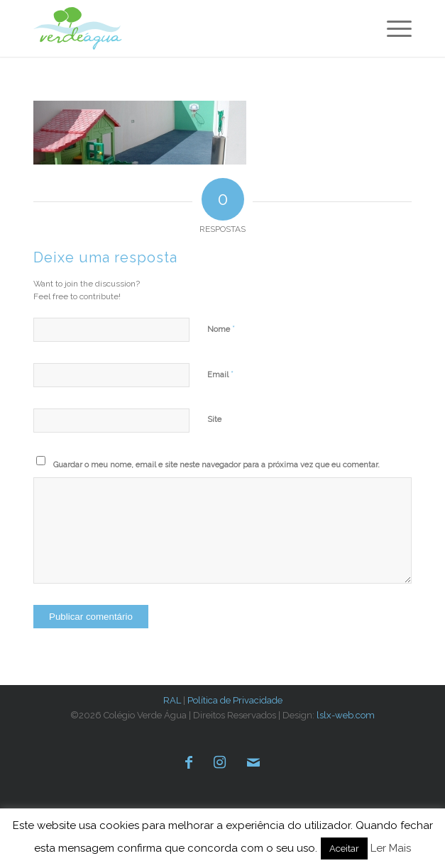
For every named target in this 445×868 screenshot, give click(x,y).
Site (214, 419)
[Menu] (392, 28)
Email (220, 374)
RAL (172, 700)
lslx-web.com (346, 715)
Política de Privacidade (235, 700)
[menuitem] (392, 28)
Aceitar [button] (344, 848)
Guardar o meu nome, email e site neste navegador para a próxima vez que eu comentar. (216, 465)
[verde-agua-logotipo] (109, 28)
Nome (221, 329)
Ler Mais (391, 848)
